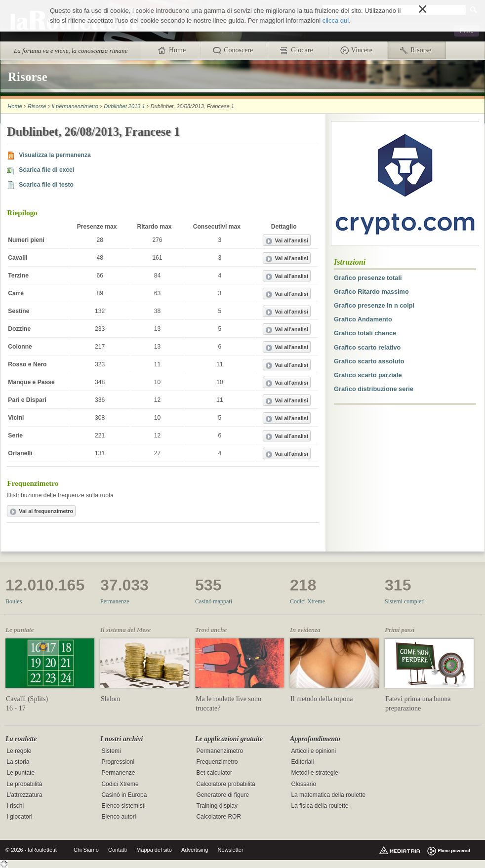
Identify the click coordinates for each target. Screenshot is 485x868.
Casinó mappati (214, 601)
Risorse (37, 106)
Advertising (195, 850)
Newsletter (231, 850)
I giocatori (19, 817)
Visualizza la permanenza (55, 155)
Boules (14, 601)
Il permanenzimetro (75, 106)
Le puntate (20, 773)
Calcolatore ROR (219, 817)
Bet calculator (214, 773)
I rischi (15, 806)
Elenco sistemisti (123, 806)
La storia (18, 762)
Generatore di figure (222, 795)
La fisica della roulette (320, 806)
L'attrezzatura (24, 795)
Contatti (118, 850)
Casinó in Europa (124, 795)
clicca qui (336, 20)
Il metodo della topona (322, 699)
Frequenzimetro (217, 762)
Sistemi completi (405, 601)
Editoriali (302, 762)
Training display (217, 806)
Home (15, 106)
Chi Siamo (86, 850)
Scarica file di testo (46, 185)
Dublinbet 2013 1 (124, 106)
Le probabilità (24, 784)
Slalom (111, 699)
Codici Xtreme (307, 601)
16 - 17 (16, 708)
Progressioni (118, 762)
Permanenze (115, 601)
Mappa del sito (154, 850)
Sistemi (111, 751)
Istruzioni (350, 262)
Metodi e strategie (314, 773)
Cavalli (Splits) (27, 699)
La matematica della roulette (328, 795)
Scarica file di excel (46, 170)
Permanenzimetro (220, 751)
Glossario (303, 784)
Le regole (19, 751)
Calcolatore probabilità (225, 784)
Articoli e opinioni (313, 751)
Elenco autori (119, 817)
